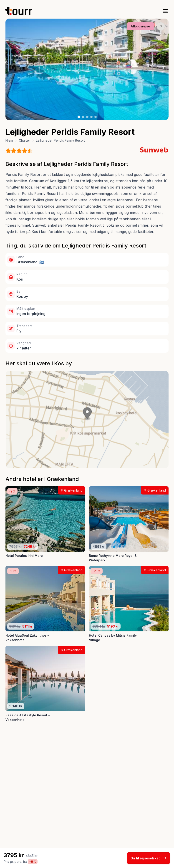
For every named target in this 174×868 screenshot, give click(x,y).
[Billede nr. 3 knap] (87, 117)
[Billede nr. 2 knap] (83, 117)
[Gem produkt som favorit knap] (161, 26)
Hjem (9, 140)
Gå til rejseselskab (149, 858)
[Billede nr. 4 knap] (91, 117)
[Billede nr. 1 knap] (79, 117)
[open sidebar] (165, 11)
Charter (24, 140)
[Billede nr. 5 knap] (96, 117)
